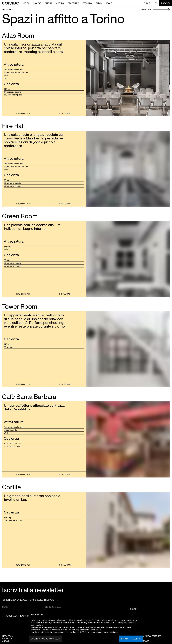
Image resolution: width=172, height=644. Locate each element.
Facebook (7, 638)
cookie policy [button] (36, 625)
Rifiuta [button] (125, 639)
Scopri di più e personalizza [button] (45, 639)
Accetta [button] (137, 639)
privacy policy (25, 616)
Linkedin (6, 641)
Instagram (8, 636)
